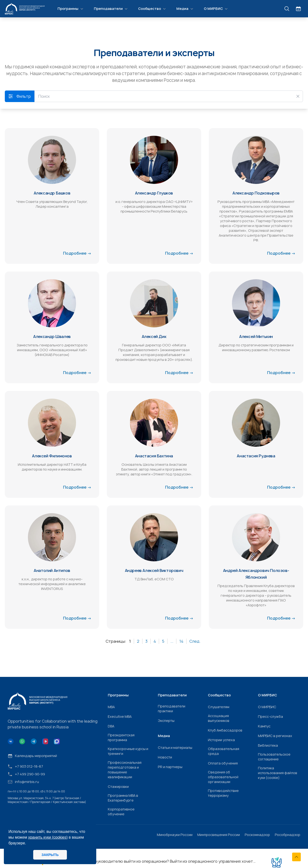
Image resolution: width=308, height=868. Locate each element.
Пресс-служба (270, 716)
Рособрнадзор (288, 835)
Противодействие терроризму (223, 793)
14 (181, 641)
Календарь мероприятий (32, 756)
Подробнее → (77, 253)
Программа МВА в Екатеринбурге (123, 798)
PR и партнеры (170, 767)
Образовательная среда (224, 751)
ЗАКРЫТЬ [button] (50, 855)
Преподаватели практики (172, 709)
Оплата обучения (223, 763)
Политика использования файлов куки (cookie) (278, 773)
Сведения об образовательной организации (223, 777)
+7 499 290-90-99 (26, 774)
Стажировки (118, 787)
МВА (111, 707)
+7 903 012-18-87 (25, 766)
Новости (165, 757)
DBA (111, 726)
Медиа (185, 9)
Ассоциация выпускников (219, 718)
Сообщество (152, 9)
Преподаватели (111, 9)
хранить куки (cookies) (48, 837)
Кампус (264, 726)
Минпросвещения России (219, 835)
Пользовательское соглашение (274, 757)
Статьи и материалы (175, 748)
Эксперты (166, 721)
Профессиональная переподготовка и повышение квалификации (125, 770)
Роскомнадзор (257, 835)
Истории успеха (221, 740)
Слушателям (219, 707)
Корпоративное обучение (121, 812)
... (172, 641)
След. (195, 641)
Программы (71, 9)
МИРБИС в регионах (275, 736)
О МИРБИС (216, 9)
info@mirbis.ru (23, 782)
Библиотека (268, 745)
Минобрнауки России (175, 835)
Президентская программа (121, 737)
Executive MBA (120, 716)
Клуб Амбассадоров (225, 730)
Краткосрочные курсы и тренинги (128, 751)
